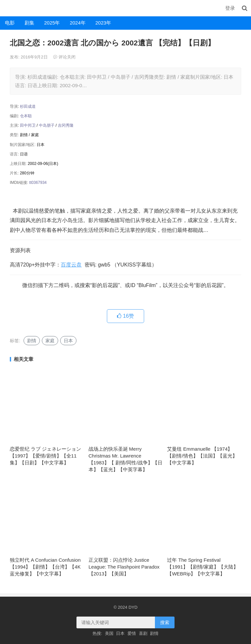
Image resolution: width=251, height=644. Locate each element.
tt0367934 (38, 183)
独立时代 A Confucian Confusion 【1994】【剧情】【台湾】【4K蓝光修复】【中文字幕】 (45, 567)
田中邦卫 (28, 125)
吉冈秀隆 (66, 125)
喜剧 (143, 633)
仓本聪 (26, 116)
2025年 (52, 23)
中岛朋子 (47, 125)
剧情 (32, 341)
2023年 (103, 23)
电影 (10, 23)
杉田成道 (28, 106)
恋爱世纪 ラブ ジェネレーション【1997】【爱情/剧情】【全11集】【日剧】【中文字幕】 (45, 456)
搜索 (165, 622)
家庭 (50, 341)
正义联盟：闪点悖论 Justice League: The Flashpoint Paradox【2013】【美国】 (124, 567)
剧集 (29, 23)
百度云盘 (71, 265)
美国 (109, 633)
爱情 (132, 633)
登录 (230, 8)
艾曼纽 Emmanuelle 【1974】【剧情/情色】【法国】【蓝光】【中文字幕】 (202, 456)
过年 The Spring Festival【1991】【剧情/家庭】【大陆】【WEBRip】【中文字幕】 (203, 567)
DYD (7, 8)
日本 (68, 341)
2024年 (77, 23)
